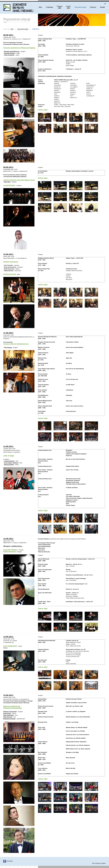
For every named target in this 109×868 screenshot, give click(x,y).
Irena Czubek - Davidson (11, 463)
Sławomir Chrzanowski (10, 712)
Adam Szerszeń (8, 717)
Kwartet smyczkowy (11, 262)
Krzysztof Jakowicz (10, 550)
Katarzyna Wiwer (9, 465)
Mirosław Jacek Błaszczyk (12, 51)
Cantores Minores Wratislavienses (16, 344)
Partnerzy (93, 7)
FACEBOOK (10, 861)
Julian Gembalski (9, 55)
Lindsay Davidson (9, 461)
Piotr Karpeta (8, 347)
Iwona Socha (7, 713)
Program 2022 (59, 7)
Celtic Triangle (9, 456)
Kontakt (103, 7)
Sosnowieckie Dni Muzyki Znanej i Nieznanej (18, 8)
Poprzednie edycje (80, 7)
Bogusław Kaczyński (9, 719)
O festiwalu (49, 7)
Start (40, 7)
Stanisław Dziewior (10, 53)
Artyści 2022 (68, 7)
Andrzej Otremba (10, 274)
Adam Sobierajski (8, 715)
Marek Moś (7, 182)
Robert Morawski (10, 552)
